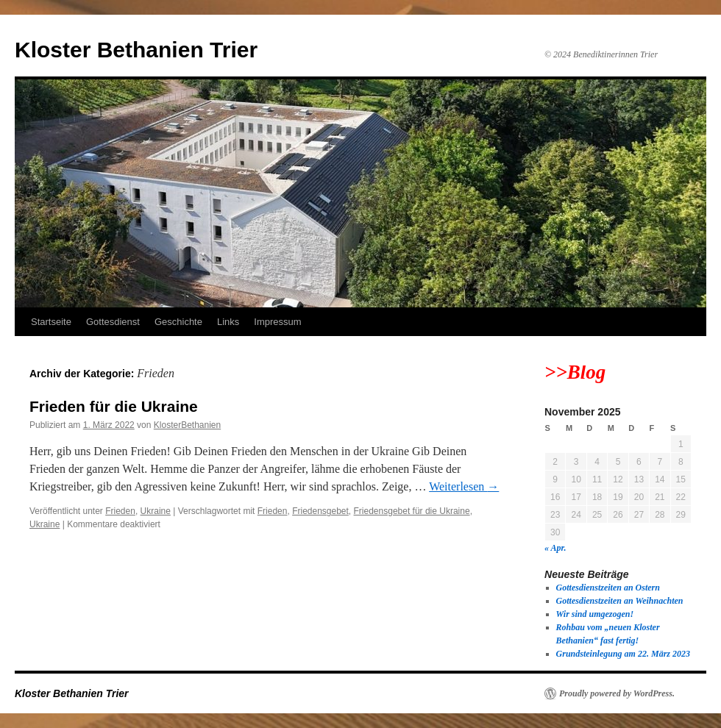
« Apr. (555, 548)
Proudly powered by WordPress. (617, 693)
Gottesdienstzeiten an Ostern (608, 588)
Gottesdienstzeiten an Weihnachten (620, 601)
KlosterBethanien (187, 425)
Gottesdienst (113, 322)
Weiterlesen (464, 486)
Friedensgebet (320, 511)
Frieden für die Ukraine (114, 406)
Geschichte (178, 322)
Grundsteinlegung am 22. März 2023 (623, 654)
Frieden (120, 511)
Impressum (277, 322)
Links (228, 322)
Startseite (51, 322)
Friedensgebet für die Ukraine (412, 511)
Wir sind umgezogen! (595, 614)
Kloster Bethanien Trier (136, 50)
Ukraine (156, 511)
